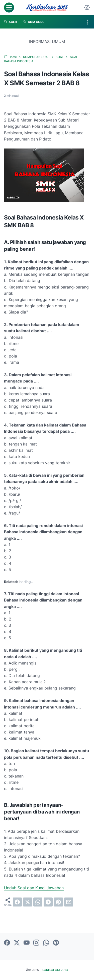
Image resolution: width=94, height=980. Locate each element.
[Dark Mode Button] (87, 7)
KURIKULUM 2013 (55, 970)
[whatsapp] (38, 902)
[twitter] (28, 902)
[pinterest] (58, 902)
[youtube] (27, 943)
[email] (69, 902)
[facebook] (17, 902)
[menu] (9, 7)
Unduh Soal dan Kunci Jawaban (34, 888)
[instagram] (36, 943)
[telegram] (48, 902)
